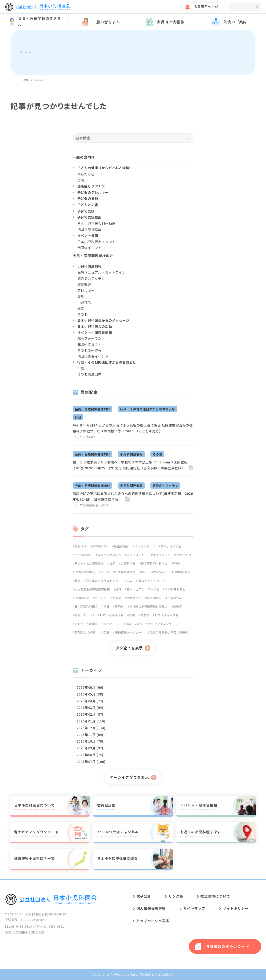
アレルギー (86, 290)
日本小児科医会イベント (97, 242)
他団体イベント (90, 248)
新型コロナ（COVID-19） (91, 546)
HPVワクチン (162, 555)
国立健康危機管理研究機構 (92, 589)
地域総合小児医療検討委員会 (149, 606)
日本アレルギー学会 (138, 624)
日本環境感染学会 (167, 615)
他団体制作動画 (90, 229)
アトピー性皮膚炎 (86, 624)
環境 (81, 180)
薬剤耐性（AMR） (86, 632)
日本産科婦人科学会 (154, 563)
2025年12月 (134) (91, 728)
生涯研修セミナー (91, 344)
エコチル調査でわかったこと (146, 581)
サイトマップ (194, 908)
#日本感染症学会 (87, 505)
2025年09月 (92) (90, 748)
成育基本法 (134, 598)
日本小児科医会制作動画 (97, 223)
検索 (257, 7)
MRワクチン (112, 624)
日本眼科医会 (182, 572)
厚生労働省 (122, 546)
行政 (81, 368)
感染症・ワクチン (165, 486)
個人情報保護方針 (151, 908)
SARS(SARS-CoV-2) (154, 572)
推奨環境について (215, 896)
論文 (81, 308)
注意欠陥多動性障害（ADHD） (170, 632)
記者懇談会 (154, 598)
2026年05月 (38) (90, 694)
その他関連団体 (90, 374)
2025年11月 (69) (90, 735)
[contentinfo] (133, 930)
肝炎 (77, 581)
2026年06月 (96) (90, 687)
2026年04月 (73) (90, 701)
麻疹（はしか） (137, 555)
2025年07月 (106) (91, 761)
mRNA (90, 615)
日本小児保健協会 (112, 615)
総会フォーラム (90, 338)
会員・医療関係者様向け (93, 409)
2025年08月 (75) (90, 755)
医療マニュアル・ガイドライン (102, 272)
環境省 (119, 606)
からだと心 (86, 174)
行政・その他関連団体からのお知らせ (148, 409)
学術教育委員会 (175, 589)
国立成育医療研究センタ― (104, 581)
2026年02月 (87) (90, 714)
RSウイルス (184, 555)
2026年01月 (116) (91, 721)
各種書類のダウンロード (228, 946)
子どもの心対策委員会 (89, 563)
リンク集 (176, 896)
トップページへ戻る (153, 921)
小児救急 (84, 302)
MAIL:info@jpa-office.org (24, 932)
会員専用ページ (206, 7)
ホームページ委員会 (108, 598)
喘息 (77, 615)
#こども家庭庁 (85, 437)
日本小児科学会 (171, 546)
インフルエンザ (145, 546)
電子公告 (144, 896)
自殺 (107, 632)
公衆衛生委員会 (125, 572)
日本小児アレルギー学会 (143, 589)
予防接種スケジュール (130, 632)
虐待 (118, 589)
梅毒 (107, 606)
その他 (83, 314)
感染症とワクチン (91, 278)
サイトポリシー (236, 908)
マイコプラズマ (168, 624)
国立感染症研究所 (109, 555)
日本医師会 (82, 598)
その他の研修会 (90, 350)
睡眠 (132, 615)
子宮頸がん (175, 598)
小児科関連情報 (131, 454)
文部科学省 (128, 563)
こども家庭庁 (83, 555)
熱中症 (178, 606)
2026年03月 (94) (90, 707)
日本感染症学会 (85, 572)
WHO (177, 563)
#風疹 (105, 505)
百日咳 (105, 572)
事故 (81, 296)
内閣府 (145, 615)
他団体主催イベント (93, 356)
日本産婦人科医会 (86, 606)
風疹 (112, 563)
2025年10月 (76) (90, 741)
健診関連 (84, 284)
